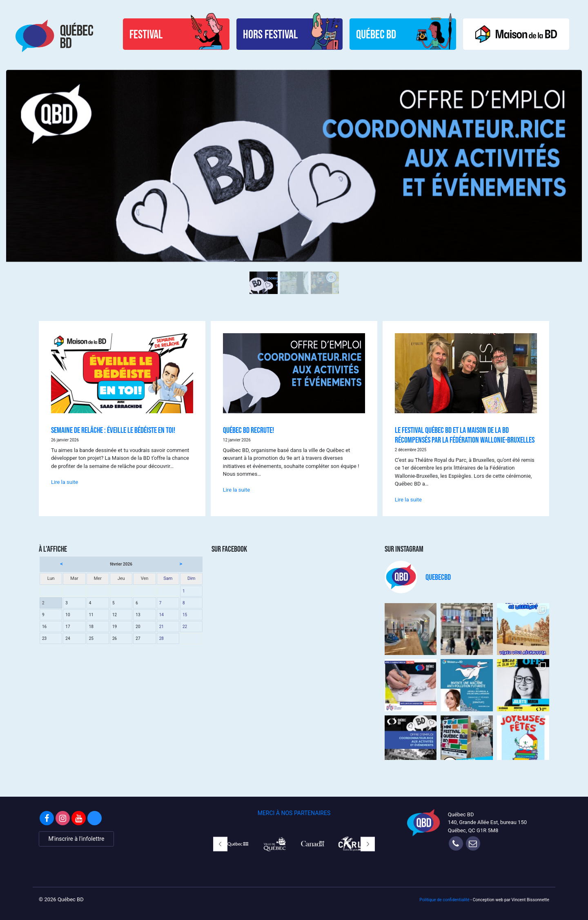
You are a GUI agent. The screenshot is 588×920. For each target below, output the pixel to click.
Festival (139, 34)
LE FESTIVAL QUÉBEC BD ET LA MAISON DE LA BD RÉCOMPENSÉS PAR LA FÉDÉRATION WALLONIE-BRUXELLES (465, 431)
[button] (220, 840)
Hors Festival (266, 34)
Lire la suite (65, 478)
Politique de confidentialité (444, 896)
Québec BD (374, 34)
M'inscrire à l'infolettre (76, 835)
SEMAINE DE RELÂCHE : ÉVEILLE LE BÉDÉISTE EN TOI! (113, 426)
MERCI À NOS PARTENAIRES (294, 809)
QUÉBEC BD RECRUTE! (248, 426)
